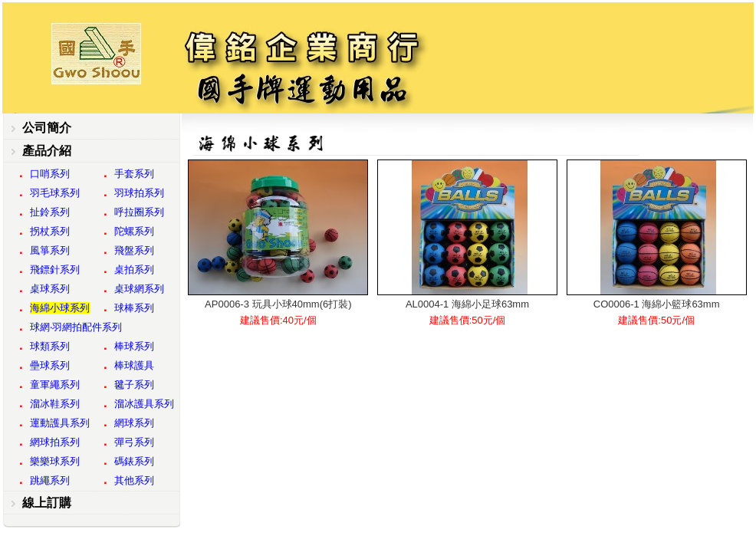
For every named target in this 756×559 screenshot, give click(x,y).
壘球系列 (50, 365)
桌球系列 (50, 289)
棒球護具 (134, 365)
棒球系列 (134, 346)
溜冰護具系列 (144, 404)
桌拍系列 (134, 270)
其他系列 (134, 480)
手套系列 (134, 174)
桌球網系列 (139, 289)
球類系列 (50, 346)
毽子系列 (134, 385)
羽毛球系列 (55, 193)
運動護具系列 (60, 423)
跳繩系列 (50, 480)
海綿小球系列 (60, 308)
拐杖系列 (50, 231)
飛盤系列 (134, 250)
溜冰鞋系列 (55, 404)
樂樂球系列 (55, 461)
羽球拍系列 (139, 193)
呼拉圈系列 (139, 212)
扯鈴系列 (50, 212)
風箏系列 (50, 250)
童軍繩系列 (55, 385)
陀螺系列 (134, 231)
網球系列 (134, 423)
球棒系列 (134, 308)
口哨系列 (50, 174)
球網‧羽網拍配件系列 (76, 327)
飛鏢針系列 (55, 270)
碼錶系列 (134, 461)
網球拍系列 (55, 442)
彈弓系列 (134, 442)
